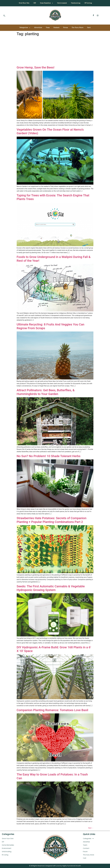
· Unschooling (77, 3)
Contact (56, 28)
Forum (66, 28)
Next (91, 828)
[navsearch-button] (4, 16)
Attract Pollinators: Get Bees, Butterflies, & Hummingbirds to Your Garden (46, 392)
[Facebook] (93, 15)
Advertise (38, 28)
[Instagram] (98, 15)
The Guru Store (77, 28)
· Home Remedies (46, 3)
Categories (25, 28)
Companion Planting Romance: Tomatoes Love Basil (52, 710)
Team (48, 28)
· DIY (33, 3)
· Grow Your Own (21, 3)
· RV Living (91, 3)
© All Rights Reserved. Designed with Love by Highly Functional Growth (55, 866)
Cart (89, 28)
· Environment (62, 3)
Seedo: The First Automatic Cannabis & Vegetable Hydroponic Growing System (51, 588)
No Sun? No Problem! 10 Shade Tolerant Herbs (49, 456)
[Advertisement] (55, 51)
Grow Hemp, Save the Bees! (36, 67)
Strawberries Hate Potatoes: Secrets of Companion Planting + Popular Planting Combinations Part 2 (52, 520)
